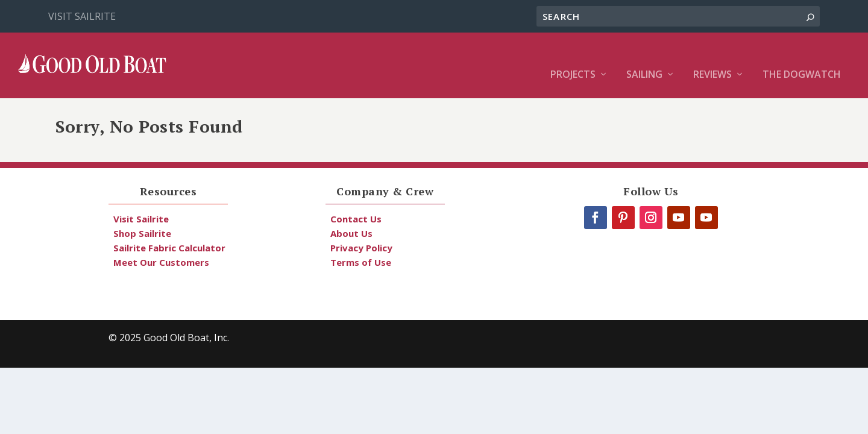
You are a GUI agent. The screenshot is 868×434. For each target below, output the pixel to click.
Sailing (644, 58)
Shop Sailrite (142, 233)
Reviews (712, 58)
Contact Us (356, 219)
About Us (351, 233)
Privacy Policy (361, 248)
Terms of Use (361, 262)
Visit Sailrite (82, 16)
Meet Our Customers (161, 262)
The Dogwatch (802, 58)
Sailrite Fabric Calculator (169, 248)
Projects (573, 58)
